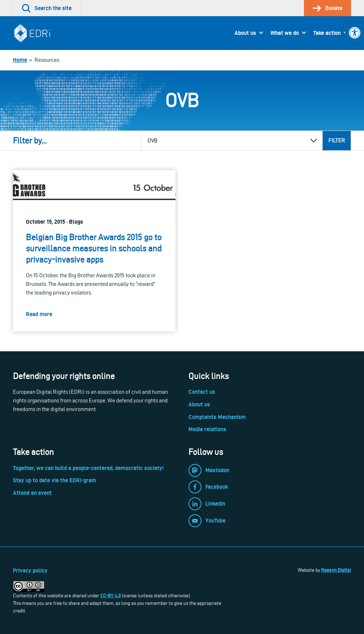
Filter (337, 140)
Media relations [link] (207, 429)
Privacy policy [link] (30, 571)
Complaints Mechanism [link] (217, 417)
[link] (355, 33)
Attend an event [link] (32, 493)
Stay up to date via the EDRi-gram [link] (54, 480)
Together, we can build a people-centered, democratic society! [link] (88, 468)
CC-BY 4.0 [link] (111, 596)
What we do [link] (285, 33)
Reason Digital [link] (336, 570)
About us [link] (245, 33)
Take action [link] (327, 33)
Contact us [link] (202, 392)
